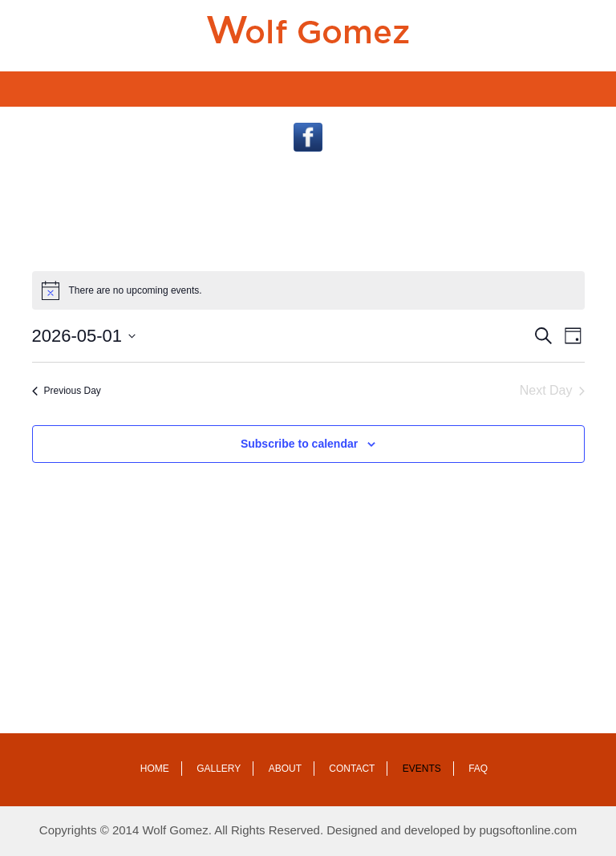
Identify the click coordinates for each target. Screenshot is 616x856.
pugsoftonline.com (528, 830)
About (285, 769)
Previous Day (67, 391)
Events (422, 769)
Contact (352, 769)
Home (155, 769)
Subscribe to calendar (299, 444)
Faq (478, 769)
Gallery (219, 769)
